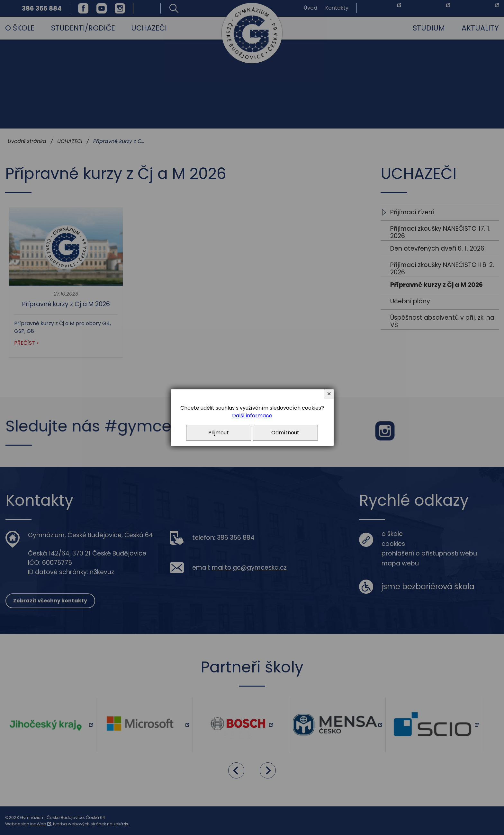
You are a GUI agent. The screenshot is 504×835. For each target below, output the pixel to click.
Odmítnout (285, 433)
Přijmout (219, 433)
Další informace (252, 416)
